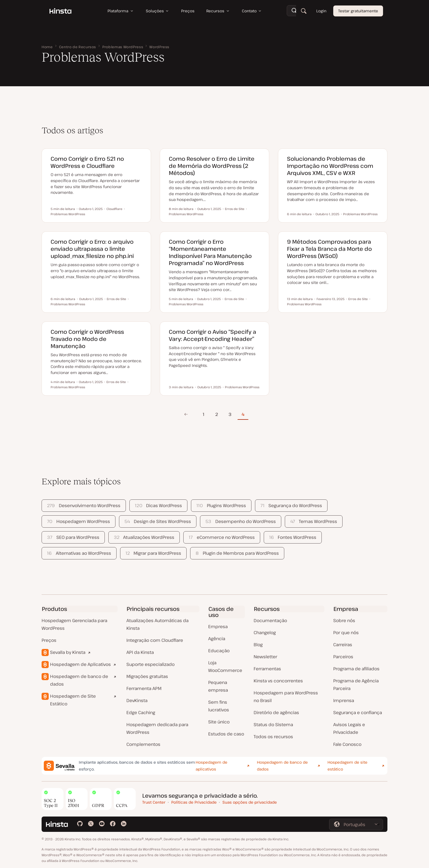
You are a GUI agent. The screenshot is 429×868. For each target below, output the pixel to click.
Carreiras (343, 645)
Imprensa (344, 700)
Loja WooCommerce (225, 666)
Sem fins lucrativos (219, 706)
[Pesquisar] (304, 11)
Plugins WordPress (221, 505)
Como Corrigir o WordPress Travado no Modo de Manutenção (87, 339)
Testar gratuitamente (358, 11)
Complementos (143, 744)
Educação (219, 651)
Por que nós (346, 633)
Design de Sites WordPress (158, 521)
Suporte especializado (150, 664)
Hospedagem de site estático (347, 766)
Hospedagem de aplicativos (211, 766)
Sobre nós (344, 620)
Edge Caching (141, 712)
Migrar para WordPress (153, 553)
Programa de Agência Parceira (356, 685)
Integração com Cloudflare (155, 640)
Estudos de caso (226, 734)
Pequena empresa (218, 686)
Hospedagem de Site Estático (73, 700)
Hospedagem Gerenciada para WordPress (74, 624)
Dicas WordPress (158, 505)
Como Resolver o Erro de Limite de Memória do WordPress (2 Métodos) (212, 166)
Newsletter (265, 657)
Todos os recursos (273, 737)
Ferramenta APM (144, 688)
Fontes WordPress (293, 537)
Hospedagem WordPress (78, 521)
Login (321, 11)
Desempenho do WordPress (240, 521)
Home (47, 47)
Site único (219, 722)
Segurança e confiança (358, 712)
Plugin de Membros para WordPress (237, 553)
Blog (258, 645)
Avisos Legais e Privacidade (349, 728)
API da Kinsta (140, 652)
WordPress (159, 47)
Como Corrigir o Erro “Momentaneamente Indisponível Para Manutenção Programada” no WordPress (210, 252)
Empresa (218, 626)
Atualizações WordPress (144, 537)
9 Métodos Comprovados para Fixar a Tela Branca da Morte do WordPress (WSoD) (329, 249)
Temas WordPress (314, 521)
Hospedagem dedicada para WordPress (157, 728)
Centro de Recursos (78, 47)
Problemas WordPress (123, 47)
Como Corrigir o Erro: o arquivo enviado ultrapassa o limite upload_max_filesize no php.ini (92, 249)
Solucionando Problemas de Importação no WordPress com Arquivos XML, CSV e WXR (330, 166)
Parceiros (343, 657)
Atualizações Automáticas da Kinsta (157, 624)
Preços (49, 640)
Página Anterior (186, 414)
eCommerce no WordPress (222, 537)
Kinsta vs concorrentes (278, 681)
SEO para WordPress (73, 537)
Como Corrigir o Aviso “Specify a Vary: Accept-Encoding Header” (212, 335)
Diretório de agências (276, 712)
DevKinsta (137, 700)
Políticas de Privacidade (194, 802)
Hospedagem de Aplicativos (80, 664)
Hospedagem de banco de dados (79, 680)
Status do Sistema (273, 725)
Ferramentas (267, 669)
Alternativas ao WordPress (79, 553)
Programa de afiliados (356, 669)
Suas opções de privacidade (250, 802)
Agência (217, 639)
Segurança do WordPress (291, 505)
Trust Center (154, 802)
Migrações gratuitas (147, 676)
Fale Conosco (347, 744)
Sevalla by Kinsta (68, 652)
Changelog (265, 633)
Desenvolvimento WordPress (84, 505)
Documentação (270, 620)
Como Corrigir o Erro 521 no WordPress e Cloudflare (87, 162)
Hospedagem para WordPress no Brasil (286, 697)
